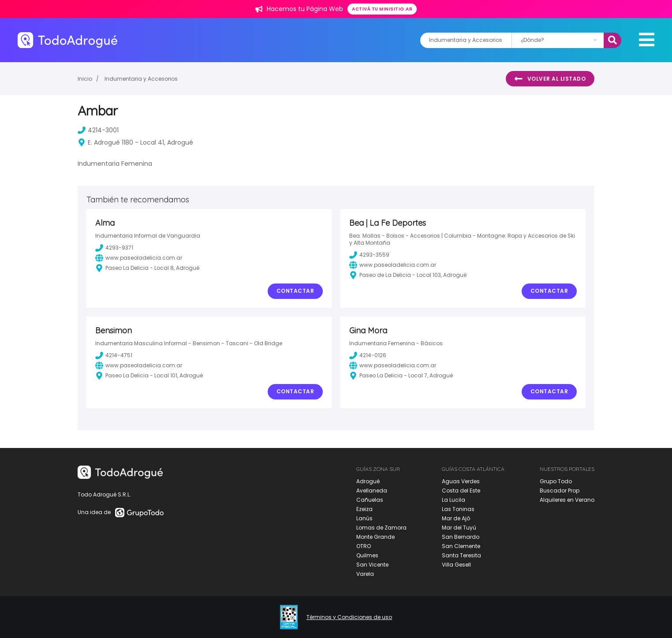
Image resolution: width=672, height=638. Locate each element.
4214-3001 (98, 130)
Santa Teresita (461, 555)
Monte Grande (375, 537)
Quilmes (367, 555)
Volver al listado (550, 79)
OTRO (364, 546)
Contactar (295, 291)
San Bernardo (461, 537)
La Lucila (454, 500)
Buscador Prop (560, 491)
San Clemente (461, 546)
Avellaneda (372, 491)
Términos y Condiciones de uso (349, 617)
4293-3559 (369, 255)
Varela (365, 574)
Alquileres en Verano (567, 500)
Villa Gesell (456, 565)
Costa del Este (461, 491)
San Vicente (372, 565)
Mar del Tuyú (459, 528)
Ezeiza (364, 509)
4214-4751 (114, 355)
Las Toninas (458, 509)
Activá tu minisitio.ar (382, 9)
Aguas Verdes (461, 481)
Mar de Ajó (456, 518)
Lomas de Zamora (381, 528)
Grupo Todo (556, 481)
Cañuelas (370, 500)
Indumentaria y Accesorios (141, 79)
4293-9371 (114, 248)
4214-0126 (368, 355)
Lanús (364, 518)
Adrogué (368, 481)
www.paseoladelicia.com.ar (139, 258)
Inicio (85, 79)
